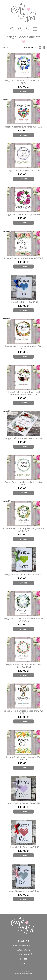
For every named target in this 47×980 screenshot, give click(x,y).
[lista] (44, 48)
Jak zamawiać (23, 950)
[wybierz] (23, 91)
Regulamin (23, 941)
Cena (5, 48)
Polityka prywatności (24, 945)
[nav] (35, 29)
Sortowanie (29, 48)
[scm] (20, 29)
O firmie (23, 959)
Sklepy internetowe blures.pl (23, 974)
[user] (27, 29)
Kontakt (24, 963)
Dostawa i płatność (23, 954)
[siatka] (40, 48)
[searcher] (12, 29)
